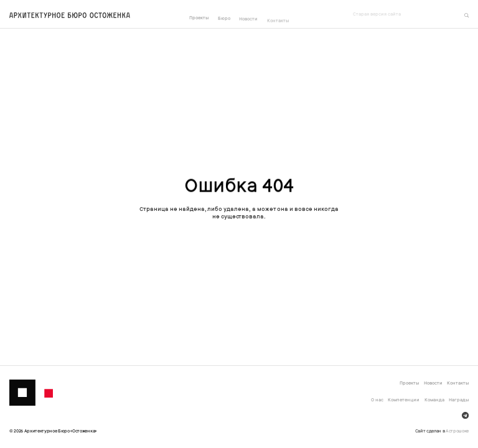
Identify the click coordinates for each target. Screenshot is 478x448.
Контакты (278, 22)
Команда (434, 400)
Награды (459, 400)
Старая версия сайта (377, 14)
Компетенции (404, 400)
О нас (377, 400)
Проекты (199, 18)
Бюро (224, 18)
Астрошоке (457, 431)
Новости (248, 20)
